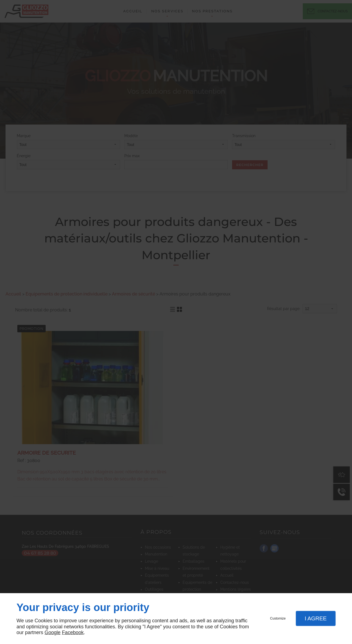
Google (53, 632)
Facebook (73, 632)
